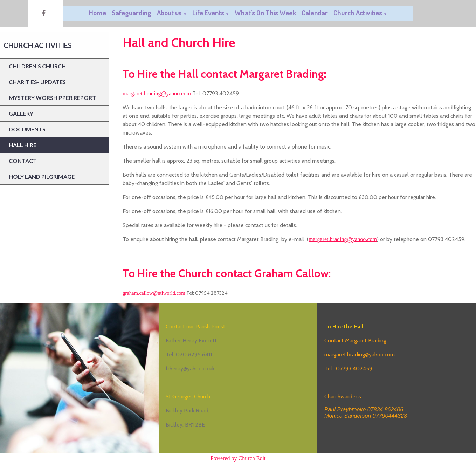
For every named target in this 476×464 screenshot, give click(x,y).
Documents (27, 129)
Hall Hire (23, 145)
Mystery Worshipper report (52, 98)
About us (169, 13)
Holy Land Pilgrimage (42, 176)
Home (98, 13)
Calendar (315, 13)
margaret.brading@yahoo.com (157, 93)
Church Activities (358, 13)
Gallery (21, 113)
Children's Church (37, 66)
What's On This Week (265, 13)
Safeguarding (132, 13)
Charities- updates (37, 82)
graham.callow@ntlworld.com (154, 293)
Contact (23, 161)
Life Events (208, 13)
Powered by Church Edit (238, 458)
